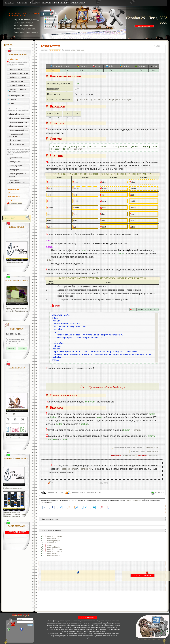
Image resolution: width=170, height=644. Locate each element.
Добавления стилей (18, 77)
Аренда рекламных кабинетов (15, 263)
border (49, 545)
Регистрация (15, 629)
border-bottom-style (54, 536)
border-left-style (53, 539)
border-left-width (53, 556)
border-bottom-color (54, 549)
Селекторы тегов (17, 96)
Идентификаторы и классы (18, 175)
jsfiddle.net (87, 469)
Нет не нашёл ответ (15, 341)
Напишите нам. (154, 456)
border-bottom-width (55, 551)
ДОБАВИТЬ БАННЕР (144, 26)
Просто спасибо (14, 344)
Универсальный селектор (16, 135)
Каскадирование (16, 166)
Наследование (15, 162)
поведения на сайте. (129, 456)
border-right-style (53, 541)
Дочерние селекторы (18, 126)
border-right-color (53, 547)
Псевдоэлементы (17, 144)
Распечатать (160, 493)
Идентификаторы (17, 114)
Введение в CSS (16, 69)
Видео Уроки (17, 203)
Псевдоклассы (16, 140)
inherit (78, 149)
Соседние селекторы (18, 122)
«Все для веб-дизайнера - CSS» (148, 639)
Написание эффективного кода (17, 181)
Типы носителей (16, 81)
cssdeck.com (68, 469)
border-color (51, 543)
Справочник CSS (77, 50)
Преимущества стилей (19, 73)
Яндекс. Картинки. (153, 451)
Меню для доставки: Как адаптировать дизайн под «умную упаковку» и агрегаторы (14, 514)
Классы (13, 100)
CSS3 (12, 104)
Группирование (16, 158)
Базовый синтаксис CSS (13, 438)
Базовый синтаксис (18, 85)
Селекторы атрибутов (19, 130)
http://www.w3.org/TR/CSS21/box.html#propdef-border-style (103, 99)
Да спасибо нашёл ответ (16, 339)
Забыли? (26, 629)
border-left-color (53, 553)
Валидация (14, 170)
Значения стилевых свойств (18, 90)
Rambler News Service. (152, 447)
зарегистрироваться (134, 500)
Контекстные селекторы (20, 118)
